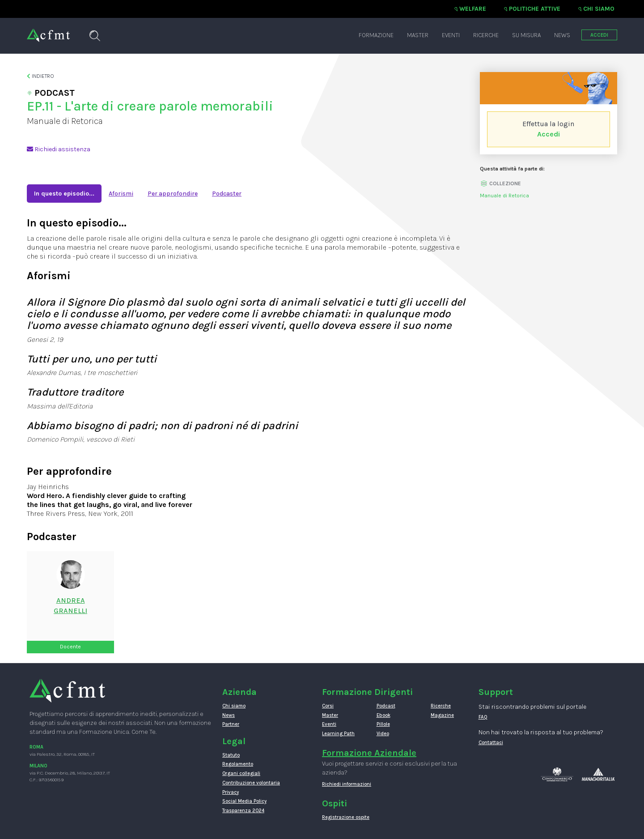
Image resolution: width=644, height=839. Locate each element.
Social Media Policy (244, 801)
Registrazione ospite (346, 817)
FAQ (483, 717)
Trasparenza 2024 (243, 811)
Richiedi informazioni (347, 784)
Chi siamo (599, 9)
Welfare (473, 9)
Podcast (386, 706)
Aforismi (121, 194)
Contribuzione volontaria (251, 783)
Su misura (526, 35)
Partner (231, 724)
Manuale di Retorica (504, 196)
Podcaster (227, 194)
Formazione (376, 35)
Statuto (231, 755)
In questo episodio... (64, 194)
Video (383, 734)
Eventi (451, 35)
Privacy (231, 792)
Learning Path (338, 734)
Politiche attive (535, 9)
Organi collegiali (241, 773)
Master (418, 35)
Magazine (442, 715)
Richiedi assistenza (59, 149)
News (562, 35)
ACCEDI (599, 35)
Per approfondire (173, 194)
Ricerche (486, 35)
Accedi (549, 134)
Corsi (328, 706)
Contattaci (491, 743)
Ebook (383, 715)
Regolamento (238, 764)
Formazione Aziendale (369, 753)
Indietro (40, 76)
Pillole (383, 724)
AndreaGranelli (70, 605)
